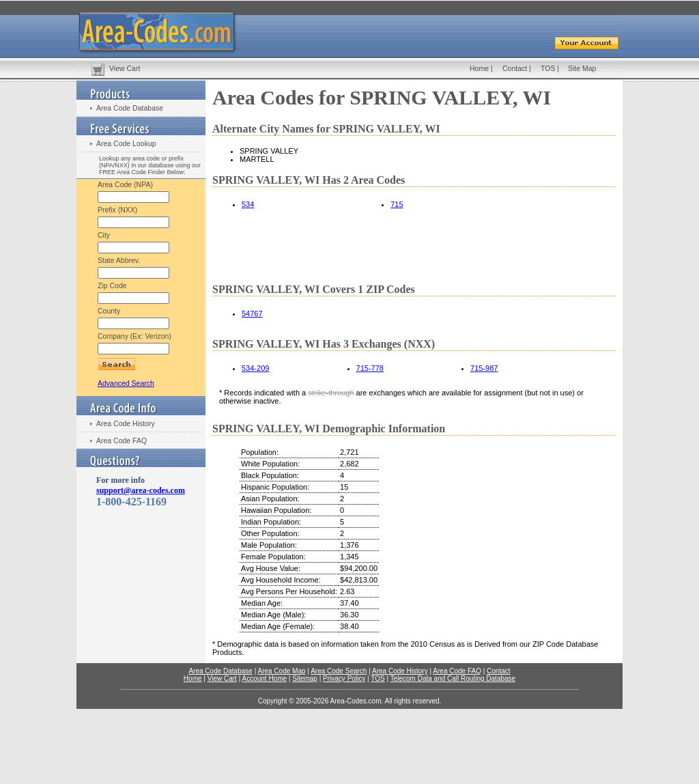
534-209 (255, 368)
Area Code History (126, 423)
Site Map (582, 68)
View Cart (125, 68)
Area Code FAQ (122, 440)
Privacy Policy (344, 678)
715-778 (370, 368)
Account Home (264, 678)
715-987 (484, 368)
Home (479, 68)
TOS (548, 68)
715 (397, 204)
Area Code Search (339, 671)
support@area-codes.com (141, 490)
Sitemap (305, 678)
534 (248, 204)
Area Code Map (281, 671)
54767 (252, 313)
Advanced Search (126, 383)
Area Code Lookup (126, 143)
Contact (515, 68)
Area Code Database (130, 108)
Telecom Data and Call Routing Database (453, 678)
